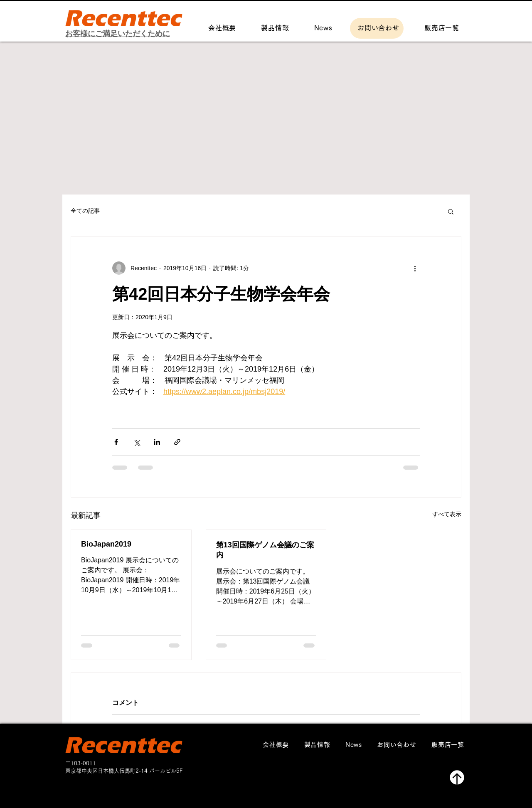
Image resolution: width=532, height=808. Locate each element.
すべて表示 (447, 514)
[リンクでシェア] (177, 442)
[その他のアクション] (415, 268)
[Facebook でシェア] (116, 442)
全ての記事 (85, 211)
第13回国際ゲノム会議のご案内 (265, 550)
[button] (451, 211)
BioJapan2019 (106, 544)
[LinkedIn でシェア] (157, 442)
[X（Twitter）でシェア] (137, 442)
